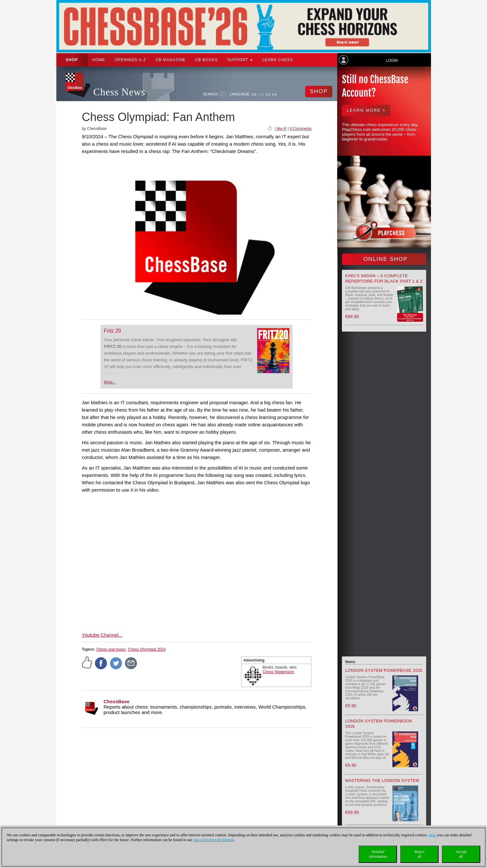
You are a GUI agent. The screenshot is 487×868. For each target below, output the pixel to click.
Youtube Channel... (102, 635)
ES (268, 94)
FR (275, 94)
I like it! (281, 129)
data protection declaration (214, 840)
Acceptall (461, 854)
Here (432, 835)
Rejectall (420, 854)
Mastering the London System (382, 780)
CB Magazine (171, 60)
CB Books (207, 60)
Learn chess (278, 60)
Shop (72, 60)
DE (255, 94)
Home (99, 60)
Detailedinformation (378, 854)
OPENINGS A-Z (130, 60)
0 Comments (301, 129)
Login (392, 60)
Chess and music (111, 649)
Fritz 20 (112, 331)
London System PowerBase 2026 (384, 670)
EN (261, 94)
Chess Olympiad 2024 (147, 649)
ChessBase (117, 701)
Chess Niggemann (278, 672)
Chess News (119, 92)
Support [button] (240, 60)
